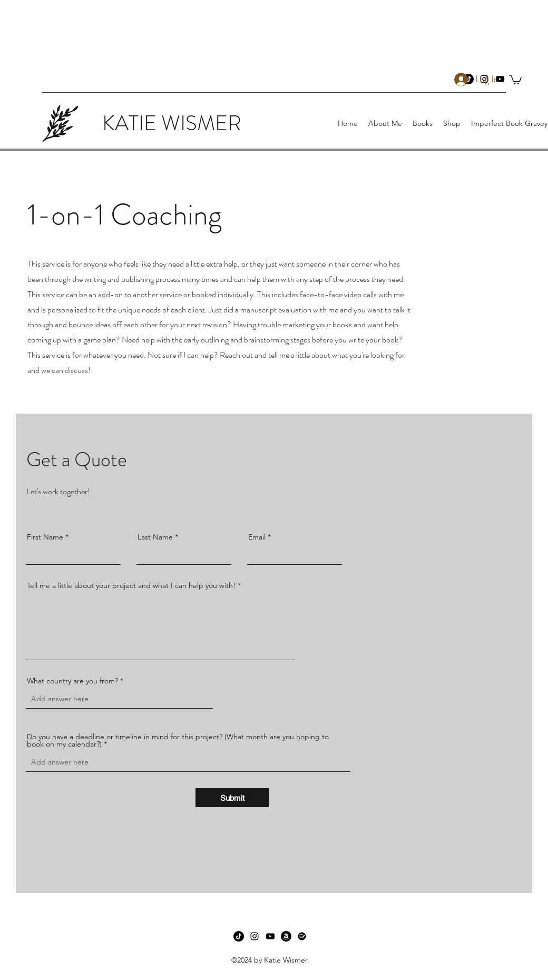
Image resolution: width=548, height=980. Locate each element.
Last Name (155, 537)
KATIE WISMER (172, 123)
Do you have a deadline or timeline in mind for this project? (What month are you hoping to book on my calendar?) (178, 740)
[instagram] (255, 936)
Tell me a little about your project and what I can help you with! (131, 585)
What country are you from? (72, 681)
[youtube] (270, 936)
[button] (515, 79)
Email (257, 537)
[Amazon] (286, 936)
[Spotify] (302, 936)
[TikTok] (239, 936)
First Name (45, 537)
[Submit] (232, 798)
